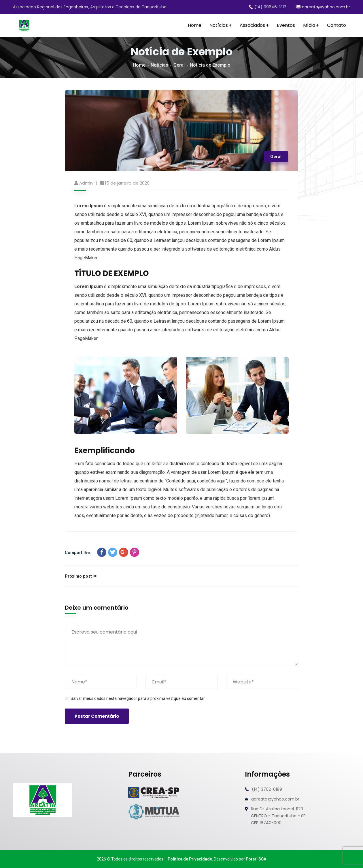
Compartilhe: (78, 553)
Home (139, 65)
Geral (179, 65)
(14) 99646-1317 (268, 7)
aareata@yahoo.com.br (323, 7)
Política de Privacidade (190, 859)
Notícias (159, 65)
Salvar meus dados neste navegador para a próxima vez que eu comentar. (138, 698)
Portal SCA (256, 859)
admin (86, 183)
